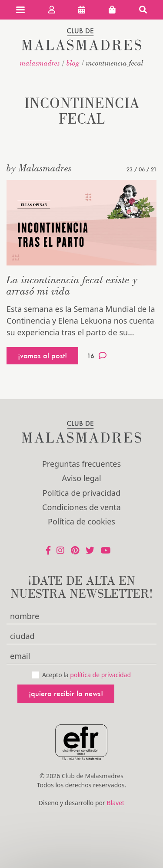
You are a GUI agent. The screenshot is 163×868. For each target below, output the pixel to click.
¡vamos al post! (42, 355)
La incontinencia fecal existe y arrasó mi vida (72, 285)
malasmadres (40, 63)
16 (97, 356)
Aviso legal (81, 478)
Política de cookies (81, 521)
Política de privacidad (81, 493)
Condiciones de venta (81, 507)
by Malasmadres (39, 168)
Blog (73, 63)
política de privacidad (100, 675)
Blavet (115, 803)
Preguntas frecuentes (81, 464)
